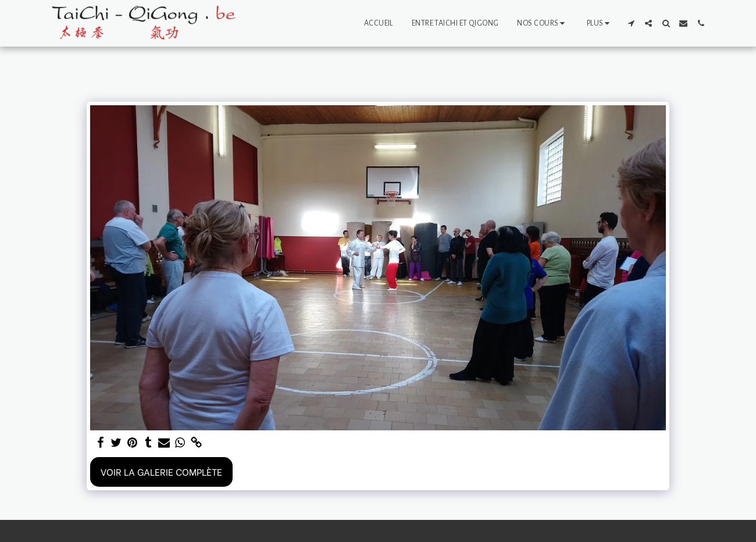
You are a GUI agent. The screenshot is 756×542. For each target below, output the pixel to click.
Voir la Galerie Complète (161, 471)
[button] (542, 23)
